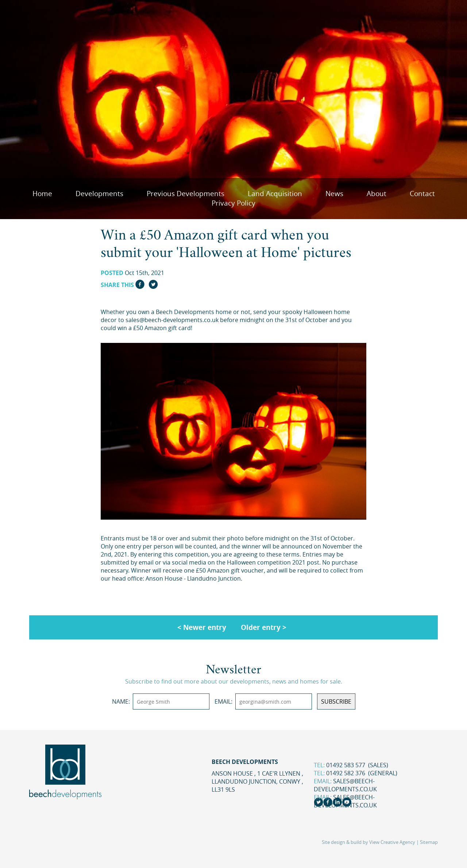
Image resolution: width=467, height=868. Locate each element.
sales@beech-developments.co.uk (345, 785)
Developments (99, 194)
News (334, 194)
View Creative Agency (392, 842)
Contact (422, 194)
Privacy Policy (233, 203)
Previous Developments (186, 194)
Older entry (261, 627)
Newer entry (205, 627)
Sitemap (429, 842)
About (377, 194)
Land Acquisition (275, 194)
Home (42, 194)
